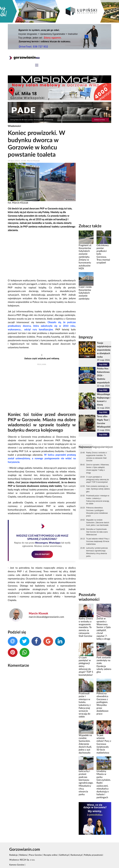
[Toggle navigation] (37, 66)
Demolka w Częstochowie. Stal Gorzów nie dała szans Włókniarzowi (97, 532)
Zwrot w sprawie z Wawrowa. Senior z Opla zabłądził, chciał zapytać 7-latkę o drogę (98, 469)
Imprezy (86, 337)
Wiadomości (14, 126)
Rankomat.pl (76, 855)
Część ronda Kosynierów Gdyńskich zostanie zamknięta (85, 293)
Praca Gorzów (35, 855)
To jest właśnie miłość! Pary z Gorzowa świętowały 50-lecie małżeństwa (98, 541)
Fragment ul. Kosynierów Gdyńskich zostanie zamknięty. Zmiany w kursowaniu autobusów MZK (85, 257)
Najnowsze (85, 447)
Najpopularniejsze (102, 447)
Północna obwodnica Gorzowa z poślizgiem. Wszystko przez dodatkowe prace (97, 512)
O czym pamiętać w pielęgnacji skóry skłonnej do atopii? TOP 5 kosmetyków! (97, 480)
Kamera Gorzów (17, 865)
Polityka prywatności (93, 855)
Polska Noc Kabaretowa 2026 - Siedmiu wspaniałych (103, 376)
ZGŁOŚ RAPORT (42, 554)
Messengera (41, 543)
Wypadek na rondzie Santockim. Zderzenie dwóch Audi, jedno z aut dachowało (98, 523)
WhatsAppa (55, 543)
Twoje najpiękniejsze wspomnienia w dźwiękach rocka (104, 350)
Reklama (23, 855)
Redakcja (13, 855)
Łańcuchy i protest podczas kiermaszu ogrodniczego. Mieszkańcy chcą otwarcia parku (97, 552)
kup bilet (103, 364)
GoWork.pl (64, 855)
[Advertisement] (42, 256)
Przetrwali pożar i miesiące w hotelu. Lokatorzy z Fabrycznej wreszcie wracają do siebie (98, 500)
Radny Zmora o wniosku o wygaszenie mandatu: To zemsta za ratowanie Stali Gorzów (97, 457)
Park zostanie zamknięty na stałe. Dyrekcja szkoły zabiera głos (98, 489)
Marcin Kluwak (38, 614)
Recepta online (50, 855)
